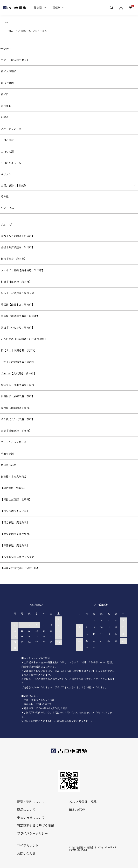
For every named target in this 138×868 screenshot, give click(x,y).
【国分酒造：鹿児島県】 (15, 522)
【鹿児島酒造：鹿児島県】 (16, 534)
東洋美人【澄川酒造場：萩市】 (19, 385)
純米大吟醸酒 (9, 71)
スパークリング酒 (11, 129)
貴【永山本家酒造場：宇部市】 (19, 350)
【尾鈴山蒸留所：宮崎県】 (16, 499)
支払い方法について (31, 817)
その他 (5, 196)
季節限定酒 (7, 454)
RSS (72, 809)
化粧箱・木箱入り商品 (14, 476)
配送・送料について (31, 802)
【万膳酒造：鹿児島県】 (15, 545)
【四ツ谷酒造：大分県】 (15, 511)
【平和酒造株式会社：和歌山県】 (20, 568)
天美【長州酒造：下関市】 (16, 431)
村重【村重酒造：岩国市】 (16, 282)
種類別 (38, 8)
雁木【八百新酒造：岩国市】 (18, 236)
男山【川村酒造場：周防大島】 (19, 293)
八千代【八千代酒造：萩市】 (18, 419)
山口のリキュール (11, 163)
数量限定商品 (9, 465)
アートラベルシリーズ (13, 442)
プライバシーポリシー (32, 833)
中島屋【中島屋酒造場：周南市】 (20, 316)
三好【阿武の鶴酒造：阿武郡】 (19, 362)
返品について (26, 809)
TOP (6, 22)
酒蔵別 (56, 8)
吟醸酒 (5, 117)
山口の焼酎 (7, 140)
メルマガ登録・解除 (83, 802)
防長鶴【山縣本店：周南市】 (18, 304)
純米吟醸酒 (7, 83)
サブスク (6, 174)
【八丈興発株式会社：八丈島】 (19, 557)
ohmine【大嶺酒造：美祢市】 (19, 373)
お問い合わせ (26, 853)
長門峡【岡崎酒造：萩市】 (16, 408)
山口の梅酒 (7, 151)
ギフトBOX (7, 208)
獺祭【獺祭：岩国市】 (14, 259)
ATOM (81, 809)
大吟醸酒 (6, 106)
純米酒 (5, 94)
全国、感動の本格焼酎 (14, 185)
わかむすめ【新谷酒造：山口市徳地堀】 (24, 339)
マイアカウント (28, 845)
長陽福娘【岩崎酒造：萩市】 (18, 396)
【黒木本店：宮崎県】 (14, 488)
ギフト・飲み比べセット (15, 60)
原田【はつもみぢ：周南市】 (18, 327)
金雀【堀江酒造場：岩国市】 (18, 247)
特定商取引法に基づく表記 (36, 825)
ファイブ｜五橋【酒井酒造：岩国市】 (23, 270)
